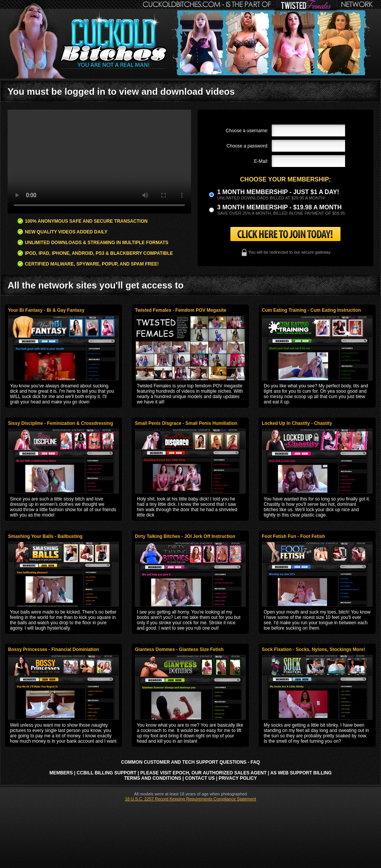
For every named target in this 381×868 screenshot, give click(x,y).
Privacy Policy (238, 778)
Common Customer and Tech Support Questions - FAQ (190, 762)
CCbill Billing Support (107, 773)
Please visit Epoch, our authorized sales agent (203, 773)
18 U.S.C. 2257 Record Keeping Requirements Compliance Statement (190, 799)
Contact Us (200, 778)
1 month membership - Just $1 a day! (278, 192)
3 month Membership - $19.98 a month (279, 207)
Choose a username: (247, 131)
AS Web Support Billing (301, 773)
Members (61, 773)
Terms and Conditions (153, 778)
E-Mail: (261, 161)
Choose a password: (247, 146)
